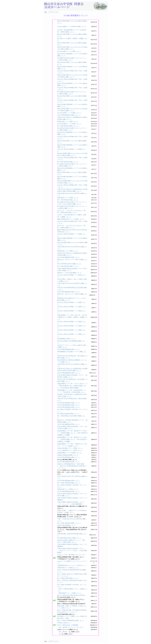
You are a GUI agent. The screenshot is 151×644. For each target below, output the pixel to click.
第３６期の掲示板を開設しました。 (68, 266)
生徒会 (59, 390)
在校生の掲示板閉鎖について (66, 525)
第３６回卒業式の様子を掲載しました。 (70, 264)
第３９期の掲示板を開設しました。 (68, 126)
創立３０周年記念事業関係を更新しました (71, 621)
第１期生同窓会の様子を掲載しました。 (70, 538)
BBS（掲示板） (64, 632)
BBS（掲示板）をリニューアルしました (71, 627)
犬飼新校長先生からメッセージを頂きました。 (72, 565)
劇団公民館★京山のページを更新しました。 (71, 219)
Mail (60, 634)
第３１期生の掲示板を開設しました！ (69, 523)
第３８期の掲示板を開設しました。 (68, 162)
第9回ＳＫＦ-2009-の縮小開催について (69, 273)
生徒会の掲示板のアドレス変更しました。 (71, 448)
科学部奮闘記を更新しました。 (67, 339)
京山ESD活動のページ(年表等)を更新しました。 (72, 27)
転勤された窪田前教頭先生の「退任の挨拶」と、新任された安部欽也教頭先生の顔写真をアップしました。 (72, 466)
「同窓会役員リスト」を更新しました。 (70, 593)
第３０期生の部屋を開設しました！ (68, 578)
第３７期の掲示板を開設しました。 (68, 200)
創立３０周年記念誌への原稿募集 (68, 625)
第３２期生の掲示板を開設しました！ (69, 483)
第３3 (59, 409)
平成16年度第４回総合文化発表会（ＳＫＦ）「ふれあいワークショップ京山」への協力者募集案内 (72, 551)
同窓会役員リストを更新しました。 (68, 121)
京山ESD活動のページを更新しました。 (70, 51)
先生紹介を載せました (64, 623)
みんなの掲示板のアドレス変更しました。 (71, 450)
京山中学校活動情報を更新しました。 (69, 115)
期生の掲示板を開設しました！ (71, 414)
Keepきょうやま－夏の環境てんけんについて (71, 555)
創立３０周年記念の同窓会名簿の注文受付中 (71, 595)
